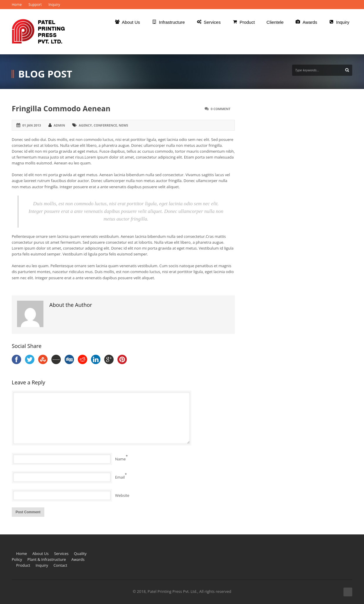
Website (122, 495)
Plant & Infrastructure (47, 559)
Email (120, 477)
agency (85, 125)
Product (23, 565)
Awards (78, 559)
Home (17, 5)
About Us (41, 553)
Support (35, 5)
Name (120, 459)
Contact (60, 565)
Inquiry (54, 5)
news (124, 125)
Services (61, 553)
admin (59, 125)
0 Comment (221, 109)
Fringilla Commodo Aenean (61, 108)
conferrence (105, 125)
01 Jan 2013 (32, 125)
